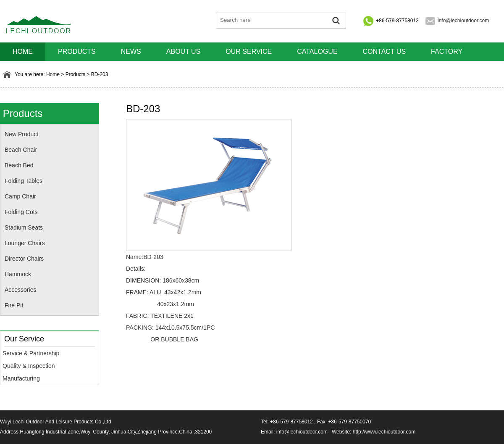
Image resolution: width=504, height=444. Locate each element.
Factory (447, 52)
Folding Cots (21, 212)
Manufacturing (21, 378)
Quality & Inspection (29, 366)
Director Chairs (24, 259)
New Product (21, 134)
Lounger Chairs (25, 243)
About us (184, 52)
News (131, 52)
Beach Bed (19, 165)
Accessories (20, 290)
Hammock (18, 274)
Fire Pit (14, 305)
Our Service (249, 52)
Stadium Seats (24, 227)
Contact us (385, 52)
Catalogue (317, 52)
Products (77, 52)
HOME (23, 52)
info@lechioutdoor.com (463, 21)
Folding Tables (24, 181)
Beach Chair (21, 150)
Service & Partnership (31, 353)
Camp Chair (20, 196)
